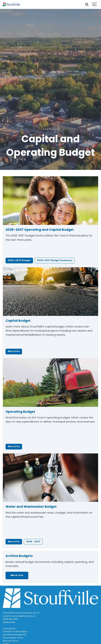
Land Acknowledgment (15, 635)
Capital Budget (18, 321)
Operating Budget (20, 412)
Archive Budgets (19, 556)
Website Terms (10, 641)
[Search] (87, 4)
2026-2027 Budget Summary (55, 260)
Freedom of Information (15, 632)
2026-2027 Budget (19, 260)
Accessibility (9, 629)
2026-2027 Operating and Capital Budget (40, 230)
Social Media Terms (13, 638)
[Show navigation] (95, 4)
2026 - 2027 (33, 542)
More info (14, 351)
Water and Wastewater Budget (31, 507)
